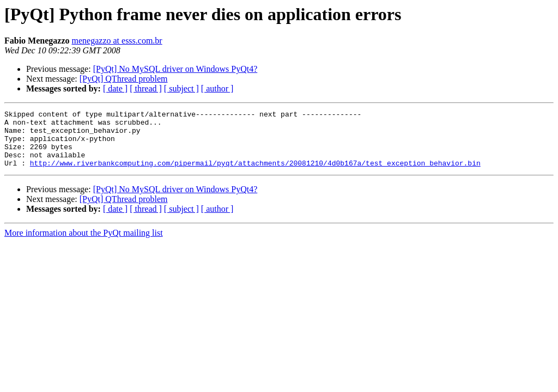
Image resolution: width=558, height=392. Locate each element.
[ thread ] (146, 88)
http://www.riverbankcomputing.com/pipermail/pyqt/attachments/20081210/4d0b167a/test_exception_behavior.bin (255, 174)
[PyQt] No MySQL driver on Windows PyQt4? (175, 69)
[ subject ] (181, 88)
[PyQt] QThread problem (124, 79)
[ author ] (217, 88)
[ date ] (115, 88)
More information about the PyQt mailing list (84, 244)
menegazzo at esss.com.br (117, 41)
